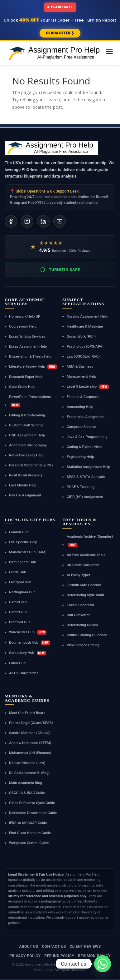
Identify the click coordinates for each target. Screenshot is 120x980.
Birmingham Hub (23, 562)
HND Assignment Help (27, 435)
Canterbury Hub (28, 653)
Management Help (82, 376)
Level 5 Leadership (88, 387)
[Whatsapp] (103, 964)
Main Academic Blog (26, 783)
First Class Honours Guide (30, 833)
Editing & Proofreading (27, 415)
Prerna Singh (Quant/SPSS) (31, 723)
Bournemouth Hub (30, 643)
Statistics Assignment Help (89, 467)
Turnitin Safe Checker (84, 585)
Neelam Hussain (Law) (27, 763)
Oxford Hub (18, 602)
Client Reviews (85, 947)
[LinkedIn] (43, 221)
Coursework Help (23, 326)
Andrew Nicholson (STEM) (30, 743)
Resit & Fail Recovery (26, 475)
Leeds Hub (18, 572)
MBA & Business (80, 366)
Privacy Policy (25, 956)
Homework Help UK (25, 316)
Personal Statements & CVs (31, 465)
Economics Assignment (86, 417)
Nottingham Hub (22, 592)
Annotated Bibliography (28, 445)
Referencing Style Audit (85, 595)
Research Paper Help (26, 377)
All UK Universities (24, 673)
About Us (29, 947)
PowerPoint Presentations (30, 401)
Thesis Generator (80, 605)
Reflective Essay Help (26, 455)
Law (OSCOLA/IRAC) (83, 356)
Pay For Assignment (25, 495)
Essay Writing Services (27, 336)
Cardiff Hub (18, 612)
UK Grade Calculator (83, 565)
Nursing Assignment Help (87, 316)
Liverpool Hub (20, 582)
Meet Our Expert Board (27, 713)
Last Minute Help (23, 485)
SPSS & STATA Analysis (86, 477)
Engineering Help (80, 457)
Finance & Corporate (83, 397)
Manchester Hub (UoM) (28, 552)
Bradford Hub (20, 622)
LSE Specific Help (23, 542)
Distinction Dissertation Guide (33, 813)
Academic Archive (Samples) (90, 541)
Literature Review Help (33, 367)
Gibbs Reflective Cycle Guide (32, 803)
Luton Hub (17, 663)
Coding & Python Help (84, 447)
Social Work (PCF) (81, 336)
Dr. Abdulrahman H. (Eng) (29, 773)
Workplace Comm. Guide (29, 843)
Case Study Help (22, 387)
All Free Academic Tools (86, 555)
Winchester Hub (28, 632)
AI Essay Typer (78, 575)
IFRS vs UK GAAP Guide (28, 823)
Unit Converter (78, 615)
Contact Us (54, 947)
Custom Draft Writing (26, 425)
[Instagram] (27, 221)
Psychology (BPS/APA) (85, 346)
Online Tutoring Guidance (87, 635)
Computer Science (81, 427)
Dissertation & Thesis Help (30, 356)
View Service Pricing (83, 645)
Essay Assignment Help (28, 346)
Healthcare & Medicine (85, 326)
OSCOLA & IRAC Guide (27, 793)
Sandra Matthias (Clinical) (30, 733)
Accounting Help (80, 407)
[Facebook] (11, 221)
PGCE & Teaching (81, 487)
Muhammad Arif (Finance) (30, 753)
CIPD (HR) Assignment (85, 497)
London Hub (19, 532)
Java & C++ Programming (87, 437)
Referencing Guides (82, 625)
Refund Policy (59, 956)
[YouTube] (60, 221)
